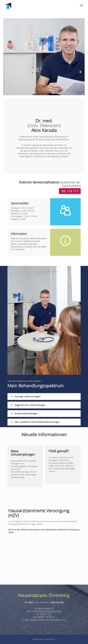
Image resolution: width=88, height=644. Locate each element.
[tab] (44, 397)
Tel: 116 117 (70, 191)
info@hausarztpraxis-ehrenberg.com (48, 620)
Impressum (38, 639)
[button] (44, 397)
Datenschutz (50, 639)
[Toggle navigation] (82, 5)
